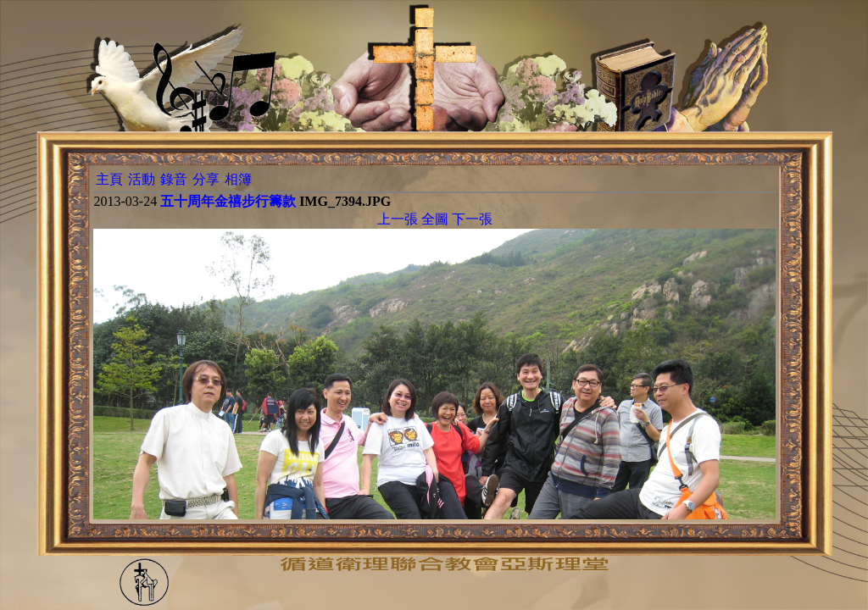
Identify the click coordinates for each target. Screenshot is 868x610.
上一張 (398, 219)
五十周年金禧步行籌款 (228, 201)
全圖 (435, 219)
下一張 (472, 219)
